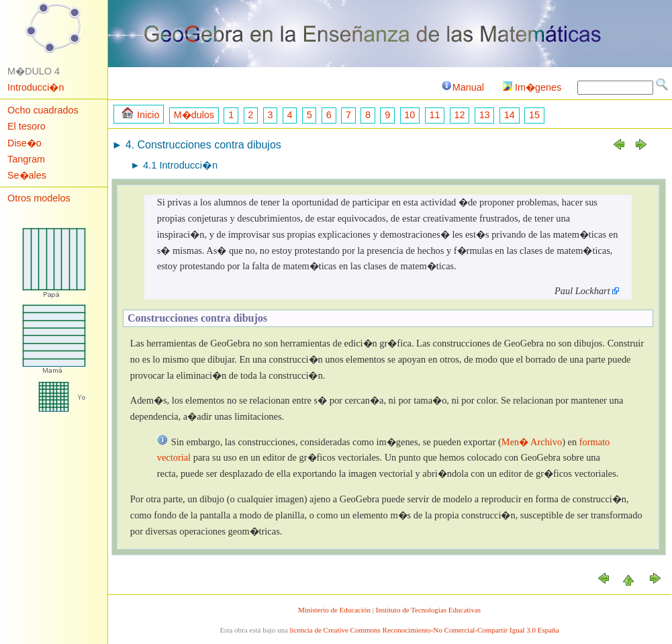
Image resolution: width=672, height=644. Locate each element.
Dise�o (25, 143)
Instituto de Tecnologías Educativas (428, 610)
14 (510, 115)
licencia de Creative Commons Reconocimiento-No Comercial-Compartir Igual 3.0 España (425, 630)
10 (410, 115)
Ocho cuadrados (43, 110)
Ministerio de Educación (334, 610)
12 (460, 115)
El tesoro (27, 126)
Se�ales (27, 175)
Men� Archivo (532, 442)
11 (434, 115)
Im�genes (532, 87)
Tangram (26, 159)
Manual (462, 87)
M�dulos (194, 115)
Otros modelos (39, 198)
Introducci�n (36, 87)
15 (534, 115)
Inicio (141, 114)
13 (485, 115)
